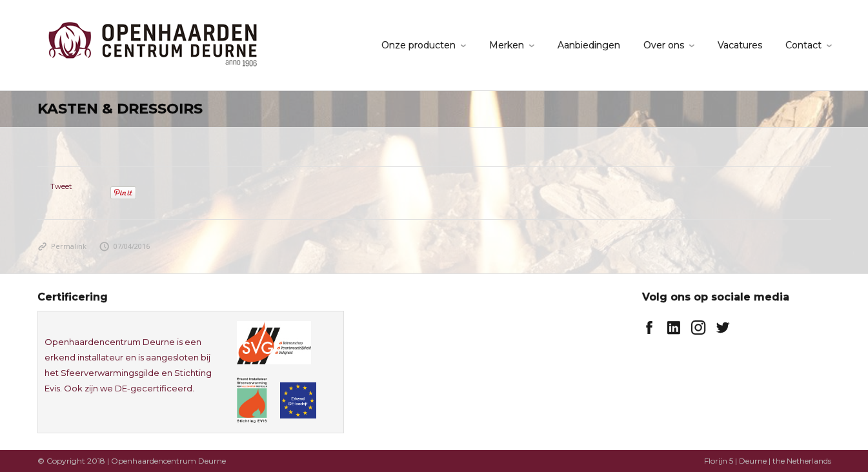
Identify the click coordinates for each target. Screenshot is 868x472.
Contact (803, 45)
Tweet (61, 186)
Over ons (664, 45)
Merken (507, 45)
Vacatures (740, 45)
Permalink (62, 246)
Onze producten (419, 45)
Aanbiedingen (589, 45)
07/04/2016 (125, 246)
